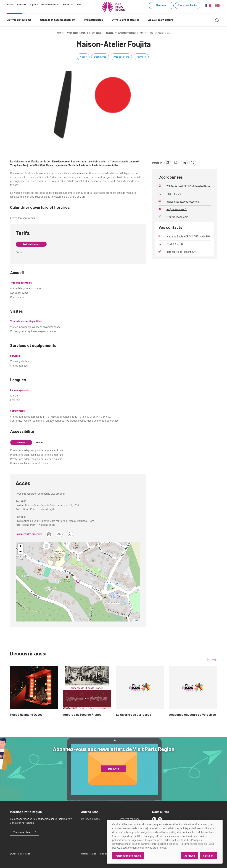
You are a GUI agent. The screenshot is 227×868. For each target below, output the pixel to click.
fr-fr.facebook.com (177, 217)
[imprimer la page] (168, 163)
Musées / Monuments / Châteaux (121, 33)
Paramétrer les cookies (128, 856)
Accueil (60, 33)
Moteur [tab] (39, 443)
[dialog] (165, 842)
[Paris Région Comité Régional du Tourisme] (114, 7)
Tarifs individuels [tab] (31, 244)
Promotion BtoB (94, 20)
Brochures (68, 4)
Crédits (103, 854)
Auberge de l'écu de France (82, 715)
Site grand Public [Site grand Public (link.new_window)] (187, 5)
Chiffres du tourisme (19, 20)
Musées (143, 33)
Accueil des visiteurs (161, 20)
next (214, 660)
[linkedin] (154, 819)
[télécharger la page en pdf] (176, 163)
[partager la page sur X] (193, 163)
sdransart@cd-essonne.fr (181, 252)
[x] (160, 819)
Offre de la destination (78, 33)
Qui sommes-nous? (50, 4)
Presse (10, 4)
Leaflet (137, 620)
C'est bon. (209, 856)
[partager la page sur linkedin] (184, 163)
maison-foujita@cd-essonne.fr (184, 202)
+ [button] (21, 546)
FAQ (79, 4)
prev (208, 660)
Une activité (97, 33)
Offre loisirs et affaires (126, 20)
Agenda (34, 4)
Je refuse (190, 856)
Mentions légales (89, 854)
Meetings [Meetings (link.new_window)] (161, 5)
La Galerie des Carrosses (134, 715)
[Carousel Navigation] (211, 660)
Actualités (22, 4)
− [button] (21, 552)
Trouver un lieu (22, 832)
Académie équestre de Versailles (192, 715)
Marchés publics (90, 819)
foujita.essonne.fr (177, 209)
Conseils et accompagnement (58, 20)
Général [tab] (21, 443)
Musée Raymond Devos (26, 715)
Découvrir (114, 769)
